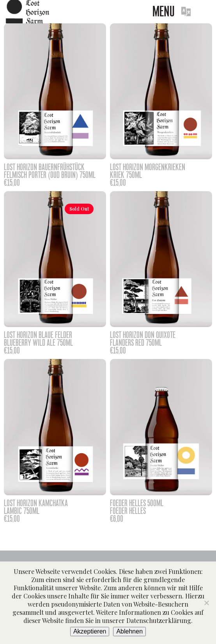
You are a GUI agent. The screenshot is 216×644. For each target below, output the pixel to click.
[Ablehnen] (206, 603)
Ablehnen (129, 631)
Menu (164, 11)
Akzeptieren (90, 631)
